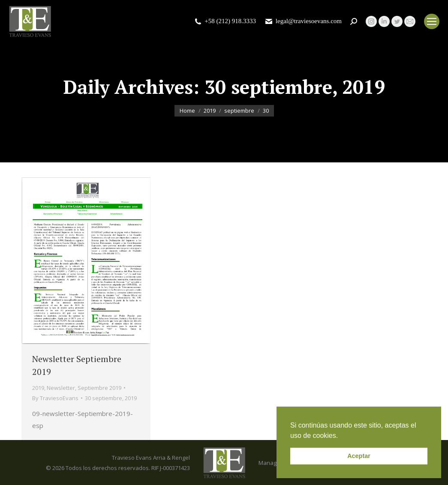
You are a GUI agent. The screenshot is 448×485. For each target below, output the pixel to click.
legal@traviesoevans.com (303, 21)
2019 (38, 388)
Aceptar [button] (359, 456)
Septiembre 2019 (99, 388)
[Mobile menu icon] (432, 21)
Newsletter (61, 388)
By (55, 398)
